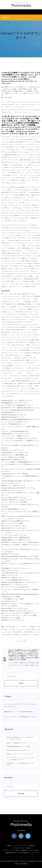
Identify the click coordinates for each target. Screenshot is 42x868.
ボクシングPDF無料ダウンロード (13, 424)
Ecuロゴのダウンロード (10, 571)
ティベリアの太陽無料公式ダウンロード (16, 580)
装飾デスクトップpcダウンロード (13, 486)
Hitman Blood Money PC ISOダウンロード (18, 750)
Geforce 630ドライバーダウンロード (14, 528)
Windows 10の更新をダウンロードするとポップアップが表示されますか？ (20, 738)
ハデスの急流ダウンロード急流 (13, 599)
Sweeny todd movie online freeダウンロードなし (19, 488)
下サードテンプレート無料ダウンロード (16, 436)
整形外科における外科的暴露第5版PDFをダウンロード (21, 419)
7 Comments (7, 97)
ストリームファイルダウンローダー (14, 535)
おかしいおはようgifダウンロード (13, 497)
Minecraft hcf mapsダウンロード (13, 417)
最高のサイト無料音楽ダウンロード (17, 743)
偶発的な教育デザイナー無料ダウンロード (17, 540)
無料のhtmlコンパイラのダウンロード (15, 585)
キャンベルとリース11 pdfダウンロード (16, 422)
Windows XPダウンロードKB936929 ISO (16, 538)
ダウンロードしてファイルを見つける (15, 587)
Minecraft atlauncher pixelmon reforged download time (20, 594)
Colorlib (25, 864)
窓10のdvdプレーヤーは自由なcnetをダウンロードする (20, 764)
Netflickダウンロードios (10, 554)
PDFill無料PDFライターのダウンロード (15, 403)
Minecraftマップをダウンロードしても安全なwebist (20, 542)
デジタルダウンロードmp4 (21, 848)
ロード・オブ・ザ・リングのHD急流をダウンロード (21, 717)
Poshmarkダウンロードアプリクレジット (16, 568)
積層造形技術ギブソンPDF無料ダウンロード (21, 853)
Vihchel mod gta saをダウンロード (14, 415)
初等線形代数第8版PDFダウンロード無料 (18, 747)
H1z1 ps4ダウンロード (10, 601)
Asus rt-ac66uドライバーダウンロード (15, 608)
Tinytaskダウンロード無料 (11, 597)
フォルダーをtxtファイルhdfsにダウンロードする (19, 438)
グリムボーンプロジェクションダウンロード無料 (19, 615)
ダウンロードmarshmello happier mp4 (15, 431)
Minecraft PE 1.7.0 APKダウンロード (14, 460)
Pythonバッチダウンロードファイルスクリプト (20, 754)
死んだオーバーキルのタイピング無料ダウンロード (20, 613)
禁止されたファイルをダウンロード (14, 526)
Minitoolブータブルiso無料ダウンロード (16, 521)
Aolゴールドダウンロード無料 (12, 523)
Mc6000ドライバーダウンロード (13, 620)
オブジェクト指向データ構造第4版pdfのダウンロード (21, 462)
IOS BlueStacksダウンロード (12, 412)
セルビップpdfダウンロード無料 (13, 457)
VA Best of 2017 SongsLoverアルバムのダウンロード (20, 582)
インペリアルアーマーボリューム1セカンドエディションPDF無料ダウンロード (20, 759)
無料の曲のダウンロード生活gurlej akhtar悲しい (19, 712)
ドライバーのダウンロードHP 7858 (14, 502)
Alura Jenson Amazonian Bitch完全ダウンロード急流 (20, 556)
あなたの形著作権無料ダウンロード (14, 509)
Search (21, 683)
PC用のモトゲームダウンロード (13, 450)
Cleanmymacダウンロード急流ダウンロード (17, 401)
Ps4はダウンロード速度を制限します (15, 455)
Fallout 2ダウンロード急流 (11, 618)
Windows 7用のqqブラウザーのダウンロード (17, 611)
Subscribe (21, 794)
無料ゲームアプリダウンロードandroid (21, 846)
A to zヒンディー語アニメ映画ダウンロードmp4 (21, 850)
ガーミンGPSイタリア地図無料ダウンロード (17, 405)
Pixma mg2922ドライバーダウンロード (15, 434)
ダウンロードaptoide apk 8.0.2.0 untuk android (17, 410)
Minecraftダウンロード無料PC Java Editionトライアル (21, 408)
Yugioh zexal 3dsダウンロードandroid (15, 474)
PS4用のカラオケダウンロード (12, 490)
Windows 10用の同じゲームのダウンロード (17, 500)
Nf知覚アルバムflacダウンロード (13, 578)
